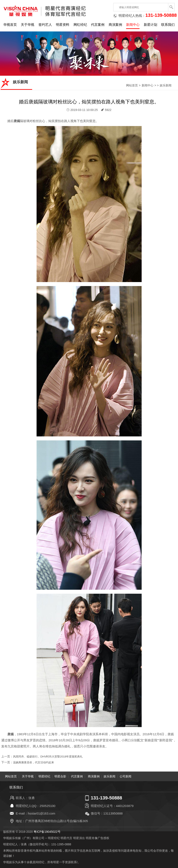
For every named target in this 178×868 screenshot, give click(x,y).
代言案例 (98, 25)
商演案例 (115, 25)
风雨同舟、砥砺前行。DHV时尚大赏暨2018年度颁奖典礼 (50, 756)
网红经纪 (80, 25)
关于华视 (28, 25)
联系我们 (168, 25)
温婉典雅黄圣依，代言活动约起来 (35, 762)
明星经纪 (44, 776)
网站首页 (132, 85)
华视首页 (10, 25)
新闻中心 (133, 25)
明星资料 (63, 25)
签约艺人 (45, 25)
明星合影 (60, 776)
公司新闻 (125, 776)
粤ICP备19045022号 (47, 832)
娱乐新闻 (166, 85)
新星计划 (150, 25)
